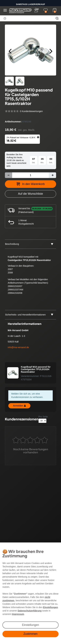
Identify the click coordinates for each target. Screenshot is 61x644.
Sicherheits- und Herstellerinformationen (25, 315)
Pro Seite (43, 417)
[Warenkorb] (55, 10)
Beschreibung (12, 244)
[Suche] (57, 18)
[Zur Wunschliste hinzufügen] (30, 194)
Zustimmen (30, 634)
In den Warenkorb (30, 184)
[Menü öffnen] (5, 10)
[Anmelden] (36, 10)
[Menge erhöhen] (53, 175)
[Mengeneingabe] (30, 175)
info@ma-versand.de (18, 347)
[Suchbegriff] (27, 18)
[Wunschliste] (46, 10)
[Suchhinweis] (5, 18)
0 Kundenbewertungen (31, 111)
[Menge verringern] (8, 175)
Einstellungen (30, 625)
